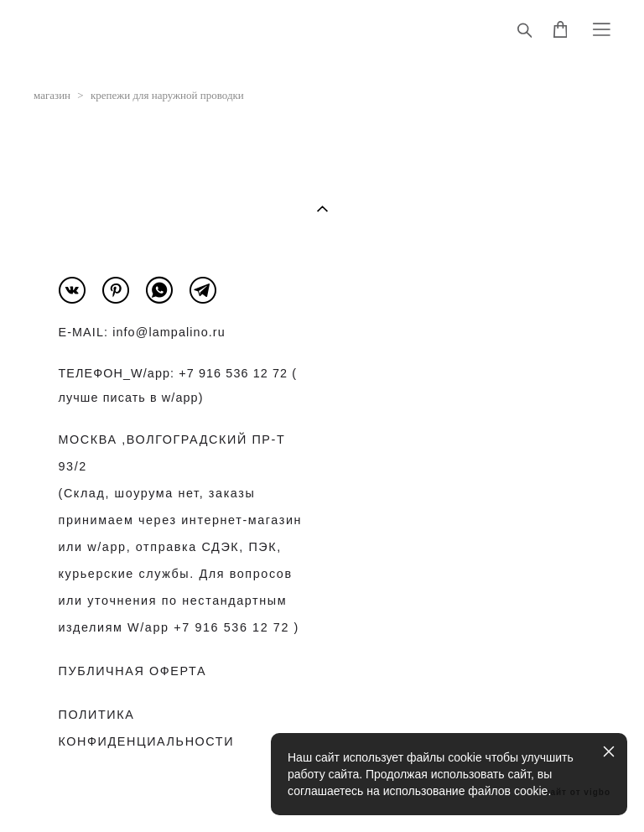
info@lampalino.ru (169, 332)
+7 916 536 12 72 (233, 373)
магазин (52, 95)
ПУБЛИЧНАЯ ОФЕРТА (133, 671)
